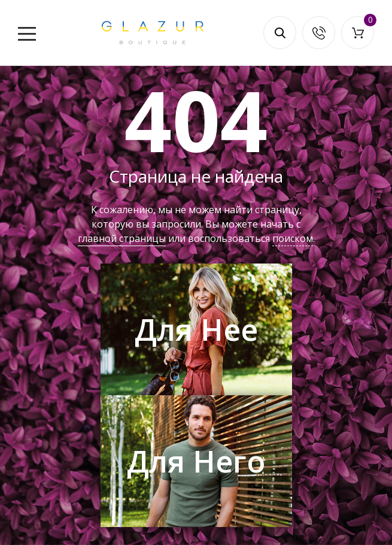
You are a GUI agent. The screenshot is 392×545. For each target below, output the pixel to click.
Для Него (196, 461)
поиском (293, 238)
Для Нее (196, 329)
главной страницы (122, 238)
